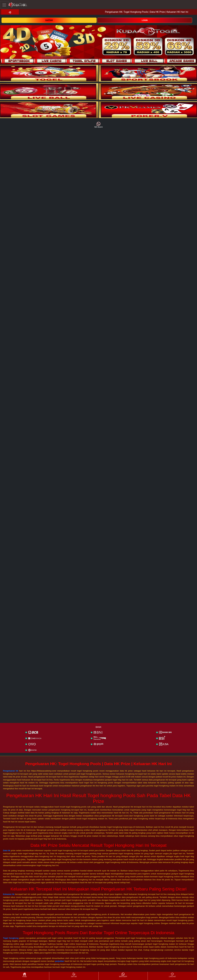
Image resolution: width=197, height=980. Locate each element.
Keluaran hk (9, 894)
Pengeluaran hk (11, 771)
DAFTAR (49, 20)
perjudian (60, 961)
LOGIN (145, 20)
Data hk (7, 850)
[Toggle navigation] (4, 5)
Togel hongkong (11, 938)
